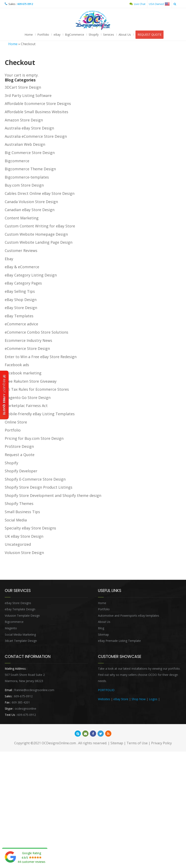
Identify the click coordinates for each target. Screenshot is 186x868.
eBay (57, 35)
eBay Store (121, 699)
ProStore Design (19, 447)
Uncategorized (18, 545)
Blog (101, 628)
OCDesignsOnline (93, 21)
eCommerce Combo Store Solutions (36, 332)
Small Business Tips (22, 512)
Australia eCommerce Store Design (36, 136)
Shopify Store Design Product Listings (39, 487)
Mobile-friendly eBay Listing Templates (40, 414)
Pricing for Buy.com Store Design (34, 439)
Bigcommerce (17, 161)
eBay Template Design (20, 609)
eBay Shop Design (21, 300)
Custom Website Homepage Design (36, 234)
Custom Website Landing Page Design (39, 242)
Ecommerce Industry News (28, 341)
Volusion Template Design (22, 616)
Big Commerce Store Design (30, 153)
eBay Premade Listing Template (119, 641)
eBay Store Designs (18, 603)
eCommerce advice (21, 324)
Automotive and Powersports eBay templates (129, 616)
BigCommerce (75, 35)
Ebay (9, 259)
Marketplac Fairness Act (26, 406)
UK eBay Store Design (24, 536)
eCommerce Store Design (27, 349)
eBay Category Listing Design (31, 275)
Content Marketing (22, 218)
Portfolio (43, 35)
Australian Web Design (25, 145)
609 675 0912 (25, 4)
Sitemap (103, 635)
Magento (11, 628)
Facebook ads (17, 365)
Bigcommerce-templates (27, 177)
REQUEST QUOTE (150, 35)
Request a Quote (20, 455)
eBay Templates (19, 316)
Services (109, 35)
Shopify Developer (21, 471)
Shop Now (139, 699)
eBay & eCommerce (22, 267)
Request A (4, 395)
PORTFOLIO (106, 690)
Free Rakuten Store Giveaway (31, 381)
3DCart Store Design (23, 87)
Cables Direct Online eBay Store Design (40, 194)
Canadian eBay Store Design (30, 210)
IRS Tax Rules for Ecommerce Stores (37, 389)
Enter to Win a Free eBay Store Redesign (41, 357)
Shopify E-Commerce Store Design (35, 479)
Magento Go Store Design (28, 398)
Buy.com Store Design (24, 185)
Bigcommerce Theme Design (30, 169)
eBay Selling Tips (20, 292)
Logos (153, 699)
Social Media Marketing (20, 635)
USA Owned (159, 4)
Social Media (16, 520)
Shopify (94, 35)
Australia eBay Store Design (29, 128)
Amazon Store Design (24, 120)
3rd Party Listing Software (28, 96)
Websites (104, 699)
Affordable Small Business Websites (36, 112)
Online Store (16, 422)
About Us (125, 35)
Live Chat (137, 4)
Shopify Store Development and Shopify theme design (53, 496)
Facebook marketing (23, 373)
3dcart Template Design (21, 641)
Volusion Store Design (24, 553)
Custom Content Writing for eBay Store (40, 226)
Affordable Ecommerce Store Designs (38, 104)
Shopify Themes (19, 504)
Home (29, 35)
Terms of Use (137, 743)
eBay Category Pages (23, 283)
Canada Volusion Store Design (31, 202)
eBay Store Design (21, 308)
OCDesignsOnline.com (59, 743)
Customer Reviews (21, 251)
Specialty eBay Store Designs (30, 528)
